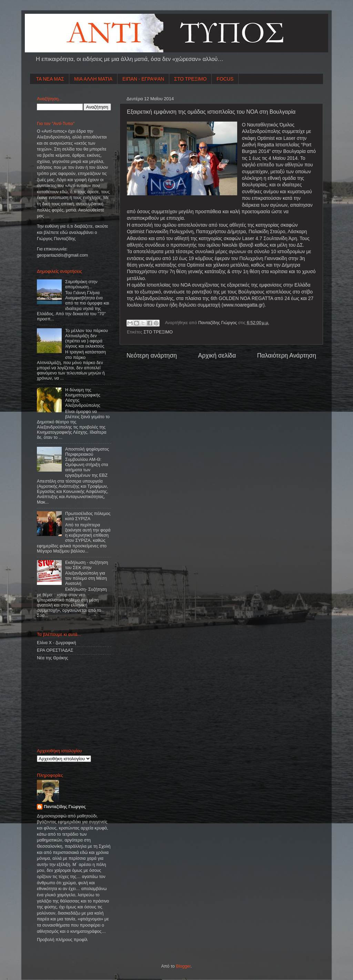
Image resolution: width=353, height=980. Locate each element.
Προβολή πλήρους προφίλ (62, 940)
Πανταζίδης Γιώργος (218, 323)
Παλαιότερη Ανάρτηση (287, 355)
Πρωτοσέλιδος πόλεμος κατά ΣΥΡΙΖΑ (88, 516)
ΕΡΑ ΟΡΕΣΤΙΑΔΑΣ (55, 650)
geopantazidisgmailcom (62, 255)
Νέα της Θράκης (53, 658)
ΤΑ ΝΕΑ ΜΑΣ (50, 79)
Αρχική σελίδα (217, 355)
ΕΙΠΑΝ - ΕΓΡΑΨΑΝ (143, 79)
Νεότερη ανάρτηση (152, 355)
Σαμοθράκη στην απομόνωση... (81, 284)
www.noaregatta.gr (243, 305)
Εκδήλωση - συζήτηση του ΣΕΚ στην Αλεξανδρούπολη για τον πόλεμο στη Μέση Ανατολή (87, 573)
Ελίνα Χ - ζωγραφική (57, 643)
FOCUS (225, 79)
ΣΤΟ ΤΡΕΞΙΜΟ (190, 79)
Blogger (183, 966)
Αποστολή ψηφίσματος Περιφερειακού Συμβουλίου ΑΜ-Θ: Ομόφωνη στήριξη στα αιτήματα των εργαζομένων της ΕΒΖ (87, 462)
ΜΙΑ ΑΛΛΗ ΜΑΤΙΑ (93, 79)
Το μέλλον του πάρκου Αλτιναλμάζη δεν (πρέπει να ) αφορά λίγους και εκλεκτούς (87, 338)
